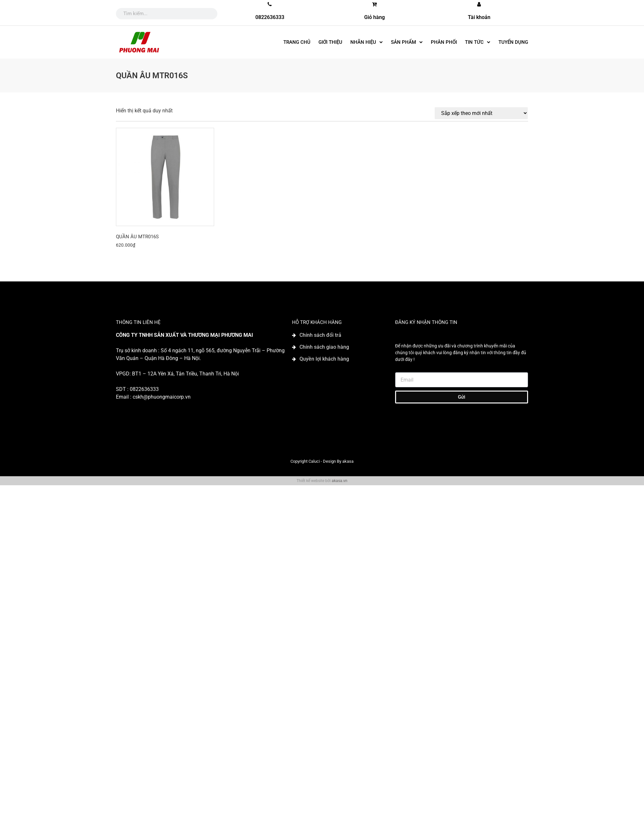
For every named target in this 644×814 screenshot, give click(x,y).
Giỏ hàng (374, 17)
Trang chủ (297, 42)
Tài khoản (479, 17)
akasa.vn (340, 481)
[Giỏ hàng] (374, 4)
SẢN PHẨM (407, 42)
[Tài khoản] (479, 4)
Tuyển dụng (513, 42)
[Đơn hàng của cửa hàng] (481, 113)
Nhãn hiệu (367, 42)
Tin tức (478, 42)
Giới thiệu (330, 42)
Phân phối (444, 42)
